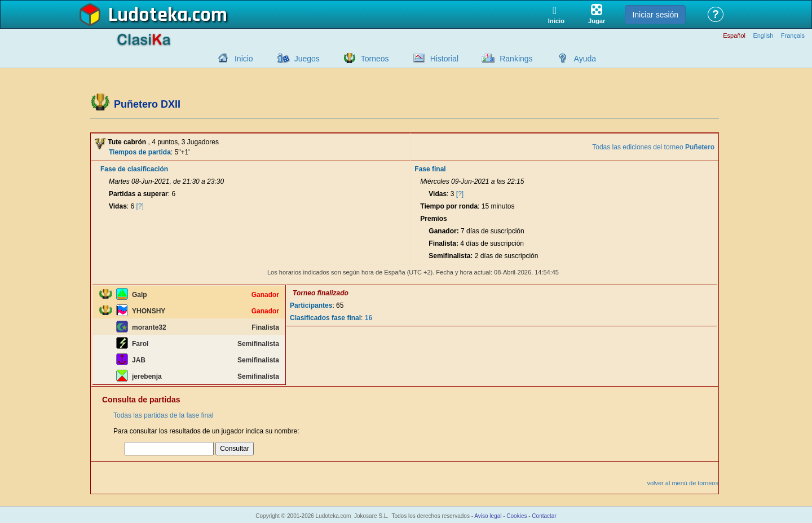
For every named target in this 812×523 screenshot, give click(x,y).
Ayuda (585, 59)
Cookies (517, 516)
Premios (433, 219)
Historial (445, 59)
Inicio (244, 59)
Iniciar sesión (655, 15)
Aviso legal (488, 516)
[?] (140, 206)
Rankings (516, 59)
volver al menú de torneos (683, 483)
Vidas (118, 206)
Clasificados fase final (325, 318)
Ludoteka (148, 15)
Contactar (544, 516)
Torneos (375, 59)
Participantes (311, 305)
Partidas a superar (138, 194)
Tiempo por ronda (449, 206)
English (763, 36)
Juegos (307, 59)
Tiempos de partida (140, 152)
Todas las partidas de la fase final (163, 415)
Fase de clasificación (134, 169)
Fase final (430, 169)
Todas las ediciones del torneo (653, 147)
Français (793, 36)
